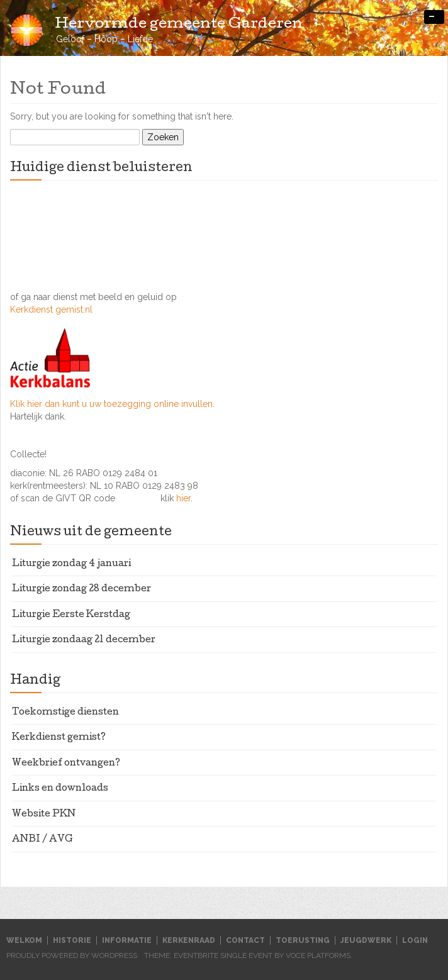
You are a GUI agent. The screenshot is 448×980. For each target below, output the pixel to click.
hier (183, 498)
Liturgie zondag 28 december (81, 589)
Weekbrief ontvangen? (66, 764)
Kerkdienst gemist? (59, 738)
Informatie (127, 940)
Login (415, 940)
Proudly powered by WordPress (72, 955)
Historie (72, 940)
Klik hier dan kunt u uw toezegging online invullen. (112, 404)
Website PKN (44, 815)
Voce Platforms (318, 955)
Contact (245, 940)
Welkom (24, 940)
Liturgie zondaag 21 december (84, 640)
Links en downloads (60, 789)
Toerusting (303, 940)
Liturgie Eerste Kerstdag (71, 615)
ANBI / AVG (42, 840)
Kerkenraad (189, 940)
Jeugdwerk (366, 940)
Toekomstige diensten (65, 713)
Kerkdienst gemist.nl (51, 309)
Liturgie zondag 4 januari (71, 564)
